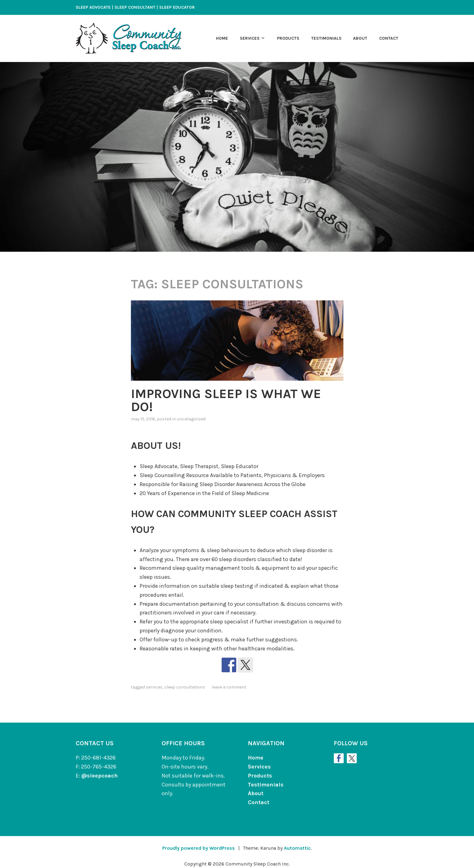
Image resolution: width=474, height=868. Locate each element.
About (360, 38)
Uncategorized (191, 419)
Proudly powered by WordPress (199, 848)
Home (222, 38)
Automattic (297, 848)
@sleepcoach (100, 776)
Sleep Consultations (185, 687)
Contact (389, 38)
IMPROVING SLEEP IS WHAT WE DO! (226, 400)
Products (288, 38)
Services (250, 38)
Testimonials (326, 38)
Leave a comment (229, 687)
